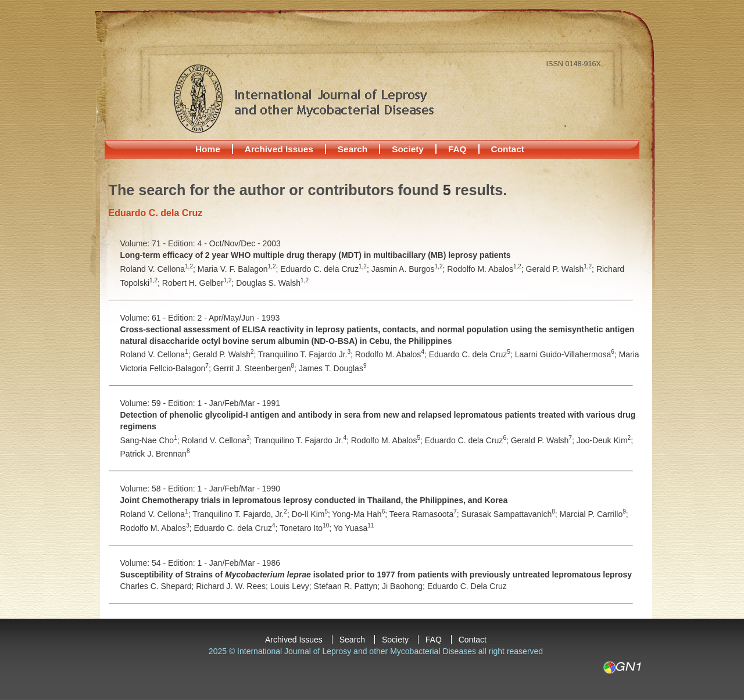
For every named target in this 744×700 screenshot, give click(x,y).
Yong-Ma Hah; (361, 514)
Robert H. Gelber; (199, 283)
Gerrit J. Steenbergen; (256, 368)
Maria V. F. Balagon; (239, 269)
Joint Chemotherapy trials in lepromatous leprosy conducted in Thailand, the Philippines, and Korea (314, 500)
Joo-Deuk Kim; (605, 440)
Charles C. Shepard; (158, 586)
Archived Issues (279, 149)
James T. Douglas (333, 368)
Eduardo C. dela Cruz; (325, 269)
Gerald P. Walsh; (561, 269)
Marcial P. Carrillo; (594, 514)
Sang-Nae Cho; (151, 440)
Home (208, 149)
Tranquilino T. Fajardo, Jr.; (242, 514)
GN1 (622, 667)
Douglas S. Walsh (272, 283)
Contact (508, 149)
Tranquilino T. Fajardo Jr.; (307, 354)
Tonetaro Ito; (307, 528)
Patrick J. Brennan (155, 454)
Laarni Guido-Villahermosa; (567, 354)
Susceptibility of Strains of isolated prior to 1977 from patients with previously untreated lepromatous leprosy (376, 575)
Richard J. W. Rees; (233, 586)
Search (353, 149)
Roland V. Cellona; (159, 269)
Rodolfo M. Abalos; (486, 269)
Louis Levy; (292, 586)
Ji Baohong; (405, 586)
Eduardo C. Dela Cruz (467, 586)
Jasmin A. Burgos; (409, 269)
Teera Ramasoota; (425, 514)
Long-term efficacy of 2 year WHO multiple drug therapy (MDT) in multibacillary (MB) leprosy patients (316, 255)
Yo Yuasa (354, 528)
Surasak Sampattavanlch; (511, 514)
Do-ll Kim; (312, 514)
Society (408, 149)
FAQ (457, 149)
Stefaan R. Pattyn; (348, 586)
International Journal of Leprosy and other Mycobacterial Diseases (303, 98)
